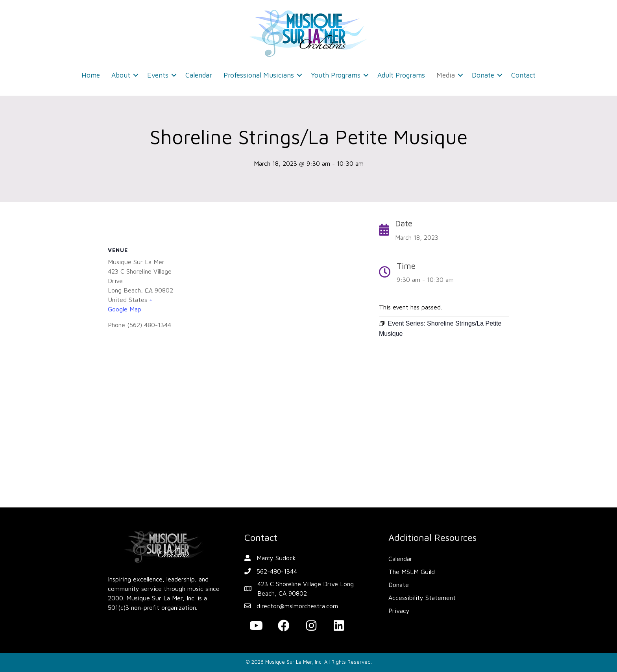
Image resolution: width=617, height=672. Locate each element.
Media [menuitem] (446, 75)
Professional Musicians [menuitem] (259, 75)
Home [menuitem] (91, 75)
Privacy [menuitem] (399, 611)
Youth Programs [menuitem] (336, 75)
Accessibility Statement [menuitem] (422, 598)
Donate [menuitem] (483, 75)
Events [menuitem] (158, 75)
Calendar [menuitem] (199, 75)
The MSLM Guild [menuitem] (412, 572)
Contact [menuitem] (523, 75)
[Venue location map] (236, 420)
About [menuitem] (121, 75)
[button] (136, 75)
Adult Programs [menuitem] (401, 75)
